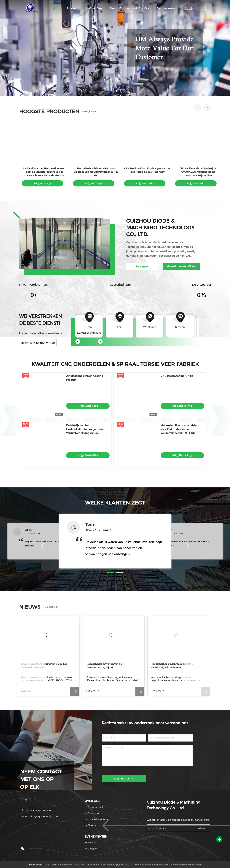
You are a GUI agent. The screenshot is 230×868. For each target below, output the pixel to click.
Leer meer (142, 267)
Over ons (96, 8)
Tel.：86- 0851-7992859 (36, 810)
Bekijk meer (89, 111)
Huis (56, 8)
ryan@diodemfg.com (89, 333)
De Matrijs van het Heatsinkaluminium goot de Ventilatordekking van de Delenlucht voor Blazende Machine (45, 172)
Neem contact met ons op (129, 8)
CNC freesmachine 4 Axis (177, 376)
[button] (197, 108)
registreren (201, 828)
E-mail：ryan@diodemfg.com (40, 816)
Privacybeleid (35, 865)
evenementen (167, 8)
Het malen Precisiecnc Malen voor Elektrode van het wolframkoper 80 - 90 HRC (96, 172)
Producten (74, 8)
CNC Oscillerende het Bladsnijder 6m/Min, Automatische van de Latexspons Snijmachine (198, 172)
